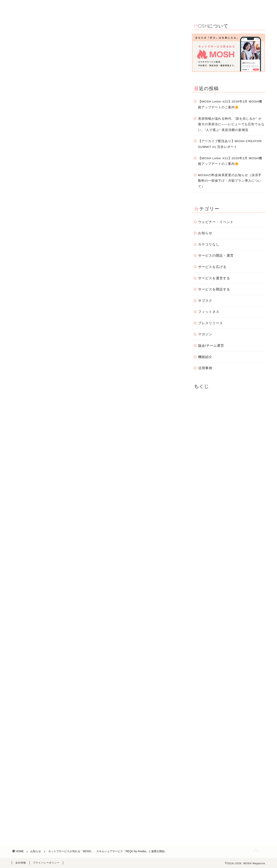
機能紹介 (95, 7)
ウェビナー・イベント (149, 7)
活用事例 (118, 7)
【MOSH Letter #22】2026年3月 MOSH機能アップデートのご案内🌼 (230, 104)
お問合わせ (245, 7)
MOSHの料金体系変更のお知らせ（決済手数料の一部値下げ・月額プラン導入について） (230, 181)
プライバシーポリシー (46, 863)
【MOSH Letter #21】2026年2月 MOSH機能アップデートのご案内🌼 (230, 161)
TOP (75, 7)
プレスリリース (211, 323)
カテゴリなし (209, 244)
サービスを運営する (214, 278)
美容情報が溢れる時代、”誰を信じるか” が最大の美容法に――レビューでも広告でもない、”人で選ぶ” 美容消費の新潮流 (231, 124)
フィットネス (209, 312)
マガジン (205, 334)
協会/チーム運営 (211, 345)
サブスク (205, 301)
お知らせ (221, 7)
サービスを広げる (212, 267)
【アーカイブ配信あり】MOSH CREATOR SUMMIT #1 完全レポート (230, 144)
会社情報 (21, 863)
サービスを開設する (214, 289)
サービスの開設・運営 (189, 7)
